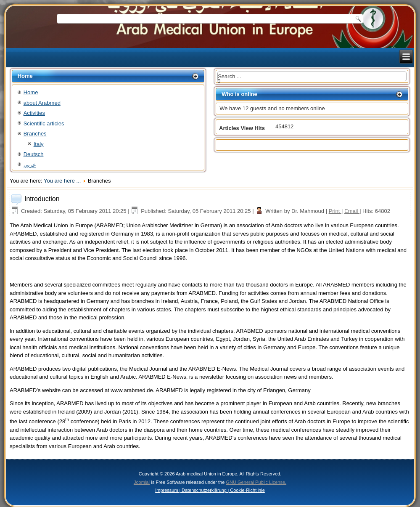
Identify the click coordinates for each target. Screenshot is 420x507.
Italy (39, 144)
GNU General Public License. (256, 482)
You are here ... (62, 181)
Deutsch (34, 154)
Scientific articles (44, 123)
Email (352, 211)
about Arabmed (42, 103)
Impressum (167, 490)
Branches (35, 134)
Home (31, 92)
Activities (34, 113)
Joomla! (142, 482)
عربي (30, 165)
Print (335, 211)
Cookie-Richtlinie (247, 490)
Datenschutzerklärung (204, 490)
